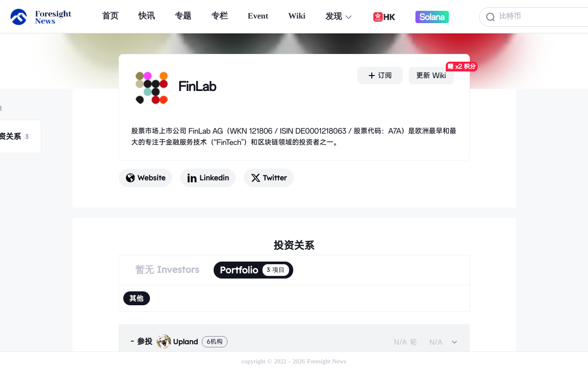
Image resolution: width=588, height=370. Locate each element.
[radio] (137, 298)
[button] (294, 342)
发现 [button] (339, 17)
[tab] (294, 342)
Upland (177, 342)
